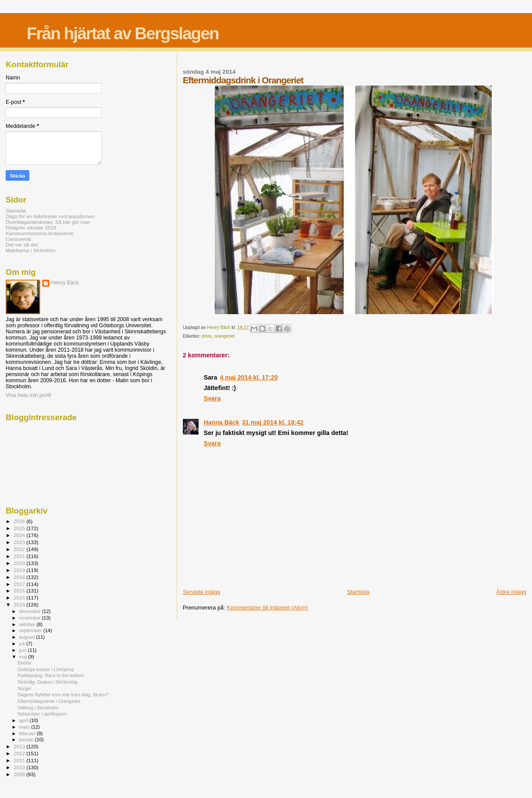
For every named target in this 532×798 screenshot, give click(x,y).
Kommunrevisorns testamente (40, 233)
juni (24, 650)
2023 (20, 542)
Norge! (24, 688)
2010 (20, 767)
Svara (212, 398)
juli (23, 644)
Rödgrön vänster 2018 (31, 228)
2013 (20, 746)
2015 (20, 598)
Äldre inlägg (511, 592)
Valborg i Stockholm (38, 708)
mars (25, 727)
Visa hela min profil (28, 395)
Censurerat (18, 239)
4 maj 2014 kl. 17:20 (249, 377)
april (24, 720)
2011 (20, 760)
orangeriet (225, 336)
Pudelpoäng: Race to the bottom (51, 675)
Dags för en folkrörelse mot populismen (50, 216)
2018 (20, 577)
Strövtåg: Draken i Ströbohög (47, 682)
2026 (20, 521)
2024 (20, 535)
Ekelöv (24, 663)
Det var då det (22, 245)
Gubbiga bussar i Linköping (45, 669)
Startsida (358, 592)
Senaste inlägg (202, 592)
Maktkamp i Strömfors (31, 250)
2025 (20, 528)
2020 (20, 563)
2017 (20, 584)
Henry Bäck (65, 283)
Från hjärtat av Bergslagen (123, 33)
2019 (20, 570)
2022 (20, 549)
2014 (20, 604)
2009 (20, 774)
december (31, 611)
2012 (20, 753)
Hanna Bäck (222, 422)
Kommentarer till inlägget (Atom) (268, 608)
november (31, 618)
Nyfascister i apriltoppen (42, 714)
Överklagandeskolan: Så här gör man (48, 222)
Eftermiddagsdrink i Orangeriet (49, 701)
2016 (20, 591)
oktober (28, 624)
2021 (20, 556)
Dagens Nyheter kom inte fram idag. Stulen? (63, 695)
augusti (28, 637)
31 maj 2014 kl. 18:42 (273, 422)
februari (28, 733)
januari (27, 740)
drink (207, 336)
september (31, 630)
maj (24, 657)
